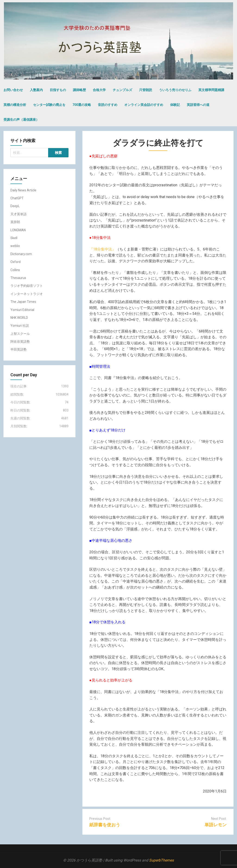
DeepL (15, 206)
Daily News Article (23, 190)
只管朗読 (146, 90)
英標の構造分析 (15, 105)
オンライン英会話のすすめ (144, 105)
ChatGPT (17, 198)
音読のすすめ (108, 105)
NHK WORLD (19, 318)
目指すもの (58, 90)
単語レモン (216, 825)
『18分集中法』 (103, 249)
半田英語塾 (19, 349)
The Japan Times (23, 302)
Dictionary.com (21, 254)
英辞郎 (15, 222)
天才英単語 (19, 214)
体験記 (175, 105)
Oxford (16, 262)
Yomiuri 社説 (20, 326)
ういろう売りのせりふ (175, 90)
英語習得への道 (198, 105)
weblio (15, 246)
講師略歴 (79, 90)
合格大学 (99, 90)
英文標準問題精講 (211, 90)
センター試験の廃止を (49, 105)
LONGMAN (18, 230)
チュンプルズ (122, 90)
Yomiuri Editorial (22, 310)
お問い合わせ (13, 90)
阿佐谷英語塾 (20, 342)
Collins (15, 270)
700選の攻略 (82, 105)
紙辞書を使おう (105, 825)
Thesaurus (18, 278)
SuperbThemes (161, 860)
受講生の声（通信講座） (21, 120)
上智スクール (20, 334)
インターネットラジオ (27, 294)
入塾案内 (36, 90)
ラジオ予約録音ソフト (27, 286)
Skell (14, 238)
